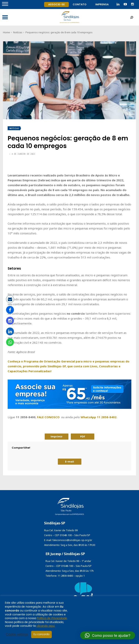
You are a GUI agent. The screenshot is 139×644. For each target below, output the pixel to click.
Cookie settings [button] (17, 635)
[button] (108, 635)
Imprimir (57, 437)
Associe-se (56, 4)
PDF (83, 437)
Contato (80, 4)
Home (6, 32)
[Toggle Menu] (5, 4)
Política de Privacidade (52, 618)
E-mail (69, 462)
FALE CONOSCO (48, 417)
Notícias (18, 32)
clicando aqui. (46, 626)
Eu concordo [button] (41, 635)
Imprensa (102, 4)
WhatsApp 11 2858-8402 (99, 417)
